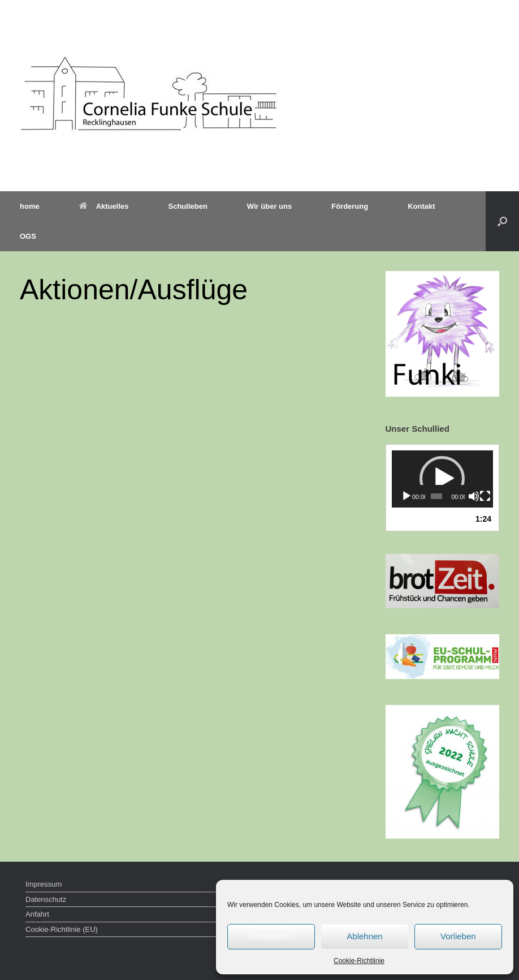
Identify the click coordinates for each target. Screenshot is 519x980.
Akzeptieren (271, 936)
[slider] (436, 496)
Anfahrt (37, 914)
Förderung (350, 206)
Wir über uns (269, 206)
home (30, 206)
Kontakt (421, 206)
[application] (443, 479)
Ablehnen (364, 936)
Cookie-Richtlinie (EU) (62, 929)
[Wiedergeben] (406, 496)
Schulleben (187, 206)
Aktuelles (104, 206)
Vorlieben (458, 936)
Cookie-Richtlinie (359, 961)
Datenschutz (46, 899)
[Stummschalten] (474, 496)
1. (426, 519)
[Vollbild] (485, 496)
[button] (502, 221)
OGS (28, 236)
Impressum (44, 884)
